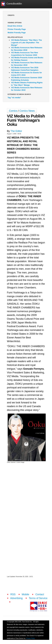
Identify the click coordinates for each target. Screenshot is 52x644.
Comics (13, 111)
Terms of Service (38, 598)
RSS (13, 594)
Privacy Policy (31, 638)
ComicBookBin (12, 4)
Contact (40, 594)
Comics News (27, 111)
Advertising (16, 598)
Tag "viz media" (14, 98)
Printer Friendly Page (17, 29)
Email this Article (15, 26)
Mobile (25, 594)
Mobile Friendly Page (17, 33)
